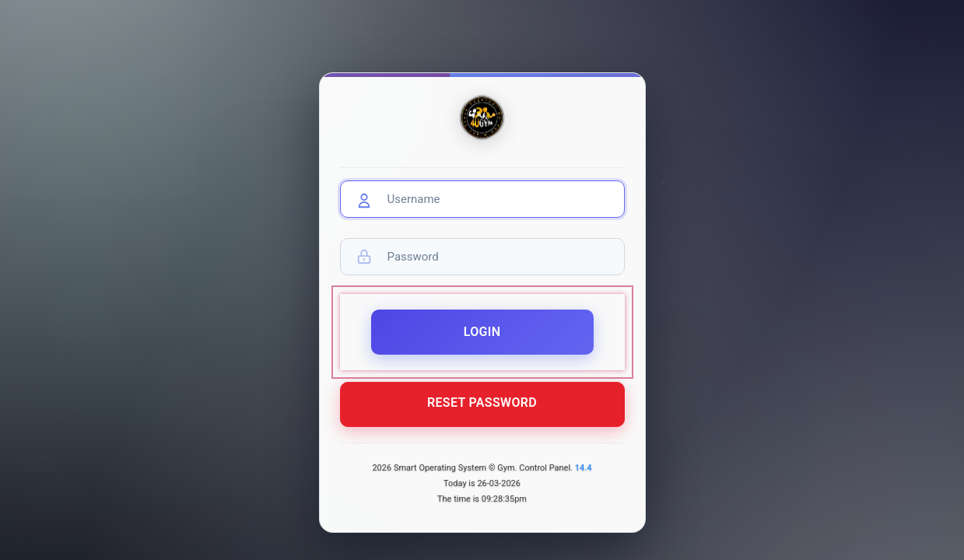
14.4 (584, 468)
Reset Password (482, 409)
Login (482, 339)
